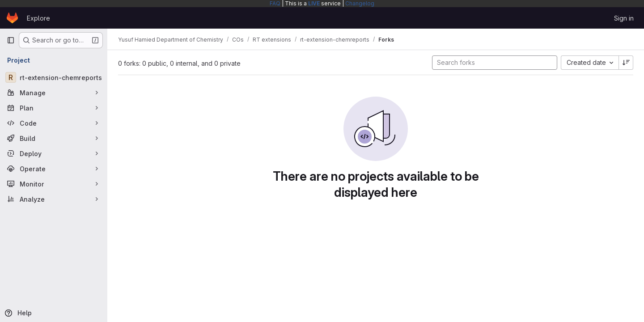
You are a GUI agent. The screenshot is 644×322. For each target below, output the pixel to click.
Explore (38, 18)
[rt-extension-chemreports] (54, 77)
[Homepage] (12, 18)
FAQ (275, 3)
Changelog (360, 3)
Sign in (624, 18)
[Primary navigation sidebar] (11, 40)
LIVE (314, 3)
